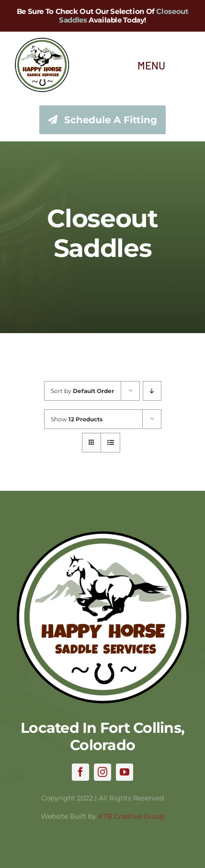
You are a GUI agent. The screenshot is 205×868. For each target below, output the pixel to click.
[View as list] (110, 443)
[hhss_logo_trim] (102, 534)
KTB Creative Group (131, 816)
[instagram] (102, 772)
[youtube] (125, 772)
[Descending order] (152, 391)
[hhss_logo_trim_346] (42, 42)
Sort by (82, 391)
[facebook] (80, 772)
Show (77, 419)
